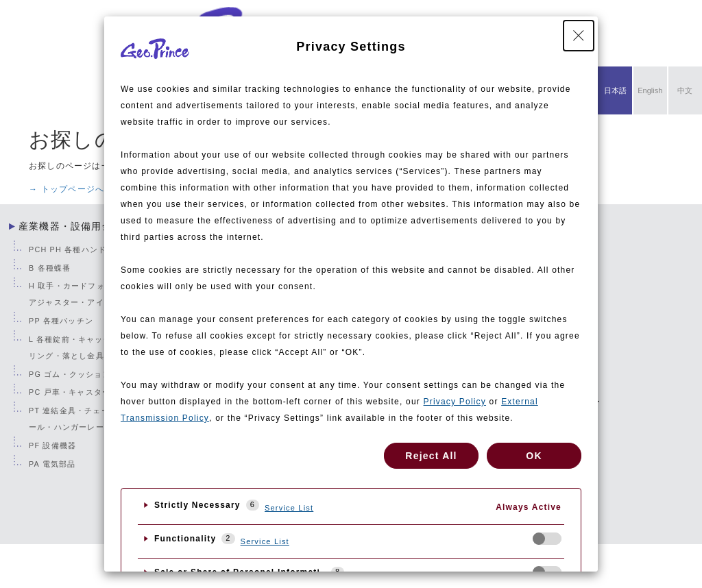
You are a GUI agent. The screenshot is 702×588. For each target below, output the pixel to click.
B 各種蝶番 (50, 268)
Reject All (431, 456)
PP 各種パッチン (61, 321)
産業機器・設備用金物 (71, 226)
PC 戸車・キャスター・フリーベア (95, 392)
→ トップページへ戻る (76, 189)
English (650, 90)
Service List (289, 508)
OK (534, 456)
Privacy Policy (455, 402)
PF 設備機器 (52, 445)
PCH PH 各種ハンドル (72, 249)
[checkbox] (547, 539)
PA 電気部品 (52, 464)
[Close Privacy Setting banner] (579, 36)
